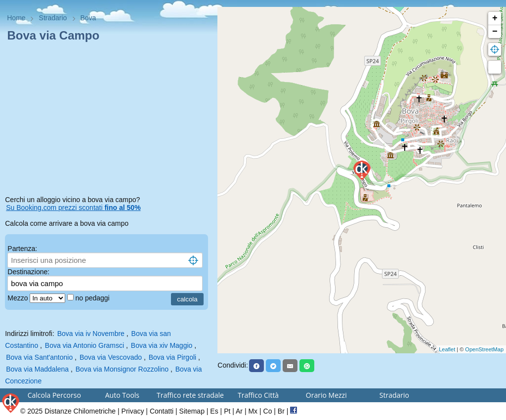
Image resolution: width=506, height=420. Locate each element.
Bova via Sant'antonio (39, 357)
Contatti (162, 411)
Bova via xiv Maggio (162, 345)
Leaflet (447, 349)
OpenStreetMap (484, 349)
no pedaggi (93, 298)
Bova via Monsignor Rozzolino (122, 369)
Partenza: (22, 249)
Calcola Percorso (54, 395)
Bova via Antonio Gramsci (84, 345)
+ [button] (495, 18)
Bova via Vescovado (111, 357)
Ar (239, 411)
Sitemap (192, 411)
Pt (227, 411)
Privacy (133, 411)
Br (281, 411)
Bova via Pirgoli (173, 357)
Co (268, 411)
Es (214, 411)
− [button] (495, 32)
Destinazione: (28, 272)
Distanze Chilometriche (80, 411)
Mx (253, 411)
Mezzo (19, 298)
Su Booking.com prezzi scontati (73, 208)
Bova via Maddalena (37, 369)
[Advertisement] (109, 121)
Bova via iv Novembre (91, 334)
